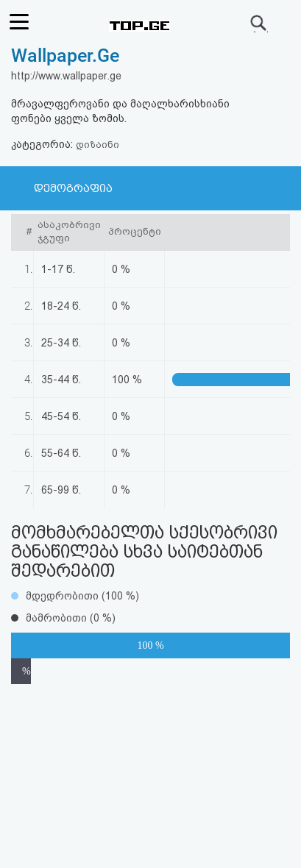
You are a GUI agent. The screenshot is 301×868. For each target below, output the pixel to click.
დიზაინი (98, 145)
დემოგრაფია (73, 188)
